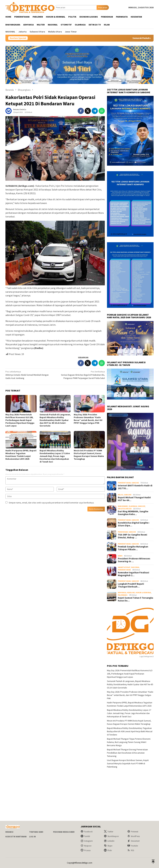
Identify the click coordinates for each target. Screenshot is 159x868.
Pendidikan (123, 532)
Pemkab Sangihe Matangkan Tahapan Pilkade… (133, 548)
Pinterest (133, 832)
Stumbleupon (111, 836)
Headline (131, 593)
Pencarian (103, 7)
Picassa (86, 850)
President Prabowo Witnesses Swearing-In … (134, 560)
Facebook (87, 832)
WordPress (134, 836)
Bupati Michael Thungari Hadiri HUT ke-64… (134, 499)
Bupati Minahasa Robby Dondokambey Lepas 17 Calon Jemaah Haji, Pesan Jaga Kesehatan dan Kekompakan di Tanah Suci (55, 456)
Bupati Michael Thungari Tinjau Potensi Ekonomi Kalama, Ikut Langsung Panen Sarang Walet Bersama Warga (129, 742)
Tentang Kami (36, 832)
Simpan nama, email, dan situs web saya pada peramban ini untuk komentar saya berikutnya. (51, 503)
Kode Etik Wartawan (16, 837)
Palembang (123, 595)
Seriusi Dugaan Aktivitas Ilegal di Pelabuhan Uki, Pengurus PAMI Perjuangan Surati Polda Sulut (81, 375)
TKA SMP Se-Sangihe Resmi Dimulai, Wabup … (132, 536)
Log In (32, 837)
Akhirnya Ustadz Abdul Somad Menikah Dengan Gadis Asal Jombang (29, 375)
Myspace (86, 846)
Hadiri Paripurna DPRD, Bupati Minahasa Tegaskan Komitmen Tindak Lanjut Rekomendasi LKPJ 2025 (21, 455)
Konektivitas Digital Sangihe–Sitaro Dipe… (134, 524)
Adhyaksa (122, 593)
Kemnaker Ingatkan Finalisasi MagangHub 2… (133, 574)
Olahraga (133, 506)
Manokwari (123, 506)
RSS (131, 850)
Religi (121, 495)
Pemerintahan (124, 483)
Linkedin (109, 841)
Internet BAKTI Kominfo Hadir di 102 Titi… (135, 487)
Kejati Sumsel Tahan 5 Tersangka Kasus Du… (135, 599)
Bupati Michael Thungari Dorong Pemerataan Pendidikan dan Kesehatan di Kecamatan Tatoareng (127, 753)
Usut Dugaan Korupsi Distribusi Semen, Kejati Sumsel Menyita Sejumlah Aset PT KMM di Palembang (128, 763)
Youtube (133, 846)
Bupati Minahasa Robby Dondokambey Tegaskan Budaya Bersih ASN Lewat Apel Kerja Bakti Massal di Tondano (130, 731)
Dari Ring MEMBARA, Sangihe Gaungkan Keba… (133, 513)
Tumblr (85, 836)
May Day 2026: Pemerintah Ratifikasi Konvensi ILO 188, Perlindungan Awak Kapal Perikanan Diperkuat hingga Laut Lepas (20, 420)
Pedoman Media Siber (64, 832)
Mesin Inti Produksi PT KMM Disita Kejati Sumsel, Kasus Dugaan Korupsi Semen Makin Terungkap (89, 455)
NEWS (120, 556)
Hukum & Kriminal (143, 593)
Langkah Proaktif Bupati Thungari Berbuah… (131, 585)
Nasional (135, 567)
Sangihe (135, 483)
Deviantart (133, 841)
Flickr (108, 850)
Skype (108, 846)
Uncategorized (125, 509)
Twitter (109, 832)
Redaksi (9, 832)
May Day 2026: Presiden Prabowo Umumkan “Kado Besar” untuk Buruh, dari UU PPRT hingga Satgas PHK (88, 419)
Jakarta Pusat (124, 567)
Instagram (87, 841)
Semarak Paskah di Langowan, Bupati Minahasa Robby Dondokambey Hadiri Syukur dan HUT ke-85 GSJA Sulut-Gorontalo (55, 420)
